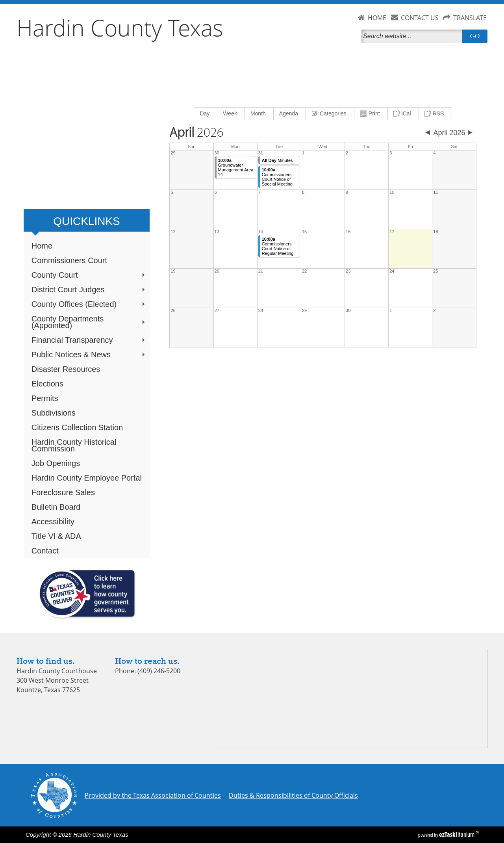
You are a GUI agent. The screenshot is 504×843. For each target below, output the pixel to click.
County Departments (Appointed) (89, 322)
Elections (47, 384)
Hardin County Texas (120, 28)
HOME (377, 18)
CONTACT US (420, 18)
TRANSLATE (470, 18)
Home (42, 246)
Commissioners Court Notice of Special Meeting (277, 177)
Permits (45, 398)
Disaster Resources (66, 369)
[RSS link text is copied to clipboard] (435, 114)
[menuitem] (206, 114)
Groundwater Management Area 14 (236, 167)
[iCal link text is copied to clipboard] (403, 114)
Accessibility (53, 522)
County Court (89, 275)
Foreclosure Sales (63, 492)
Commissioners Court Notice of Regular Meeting (278, 246)
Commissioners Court (69, 260)
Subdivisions (54, 413)
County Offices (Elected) (89, 304)
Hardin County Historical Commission (74, 445)
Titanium (457, 834)
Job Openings (56, 463)
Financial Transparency (89, 340)
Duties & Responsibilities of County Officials (293, 795)
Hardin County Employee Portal (87, 478)
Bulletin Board (56, 507)
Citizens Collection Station (77, 427)
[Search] (413, 36)
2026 (196, 133)
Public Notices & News (89, 355)
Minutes (277, 160)
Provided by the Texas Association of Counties (153, 795)
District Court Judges (89, 290)
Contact (45, 551)
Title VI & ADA (56, 536)
